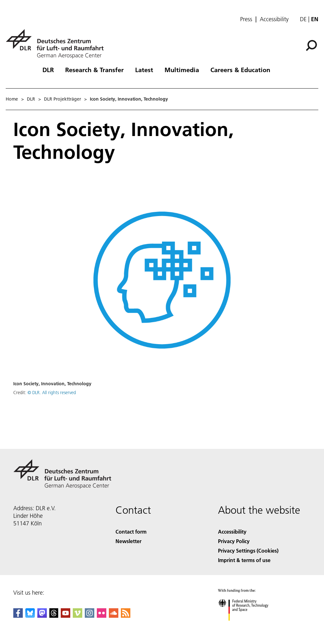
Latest (144, 70)
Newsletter (128, 541)
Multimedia (182, 70)
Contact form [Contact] (131, 532)
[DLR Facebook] (18, 616)
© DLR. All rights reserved (52, 393)
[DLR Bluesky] (30, 616)
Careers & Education (240, 70)
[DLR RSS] (126, 616)
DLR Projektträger (62, 99)
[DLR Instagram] (90, 616)
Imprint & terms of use (244, 560)
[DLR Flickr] (102, 616)
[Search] (311, 46)
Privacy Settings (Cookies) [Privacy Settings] (248, 551)
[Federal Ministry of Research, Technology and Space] (249, 626)
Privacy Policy (234, 541)
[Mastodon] (42, 616)
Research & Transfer (94, 70)
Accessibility (274, 19)
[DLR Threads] (54, 616)
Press (246, 19)
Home (12, 99)
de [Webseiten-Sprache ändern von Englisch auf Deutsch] (303, 19)
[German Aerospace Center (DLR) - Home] (57, 44)
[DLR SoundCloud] (114, 616)
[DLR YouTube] (65, 616)
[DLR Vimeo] (78, 616)
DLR (48, 70)
